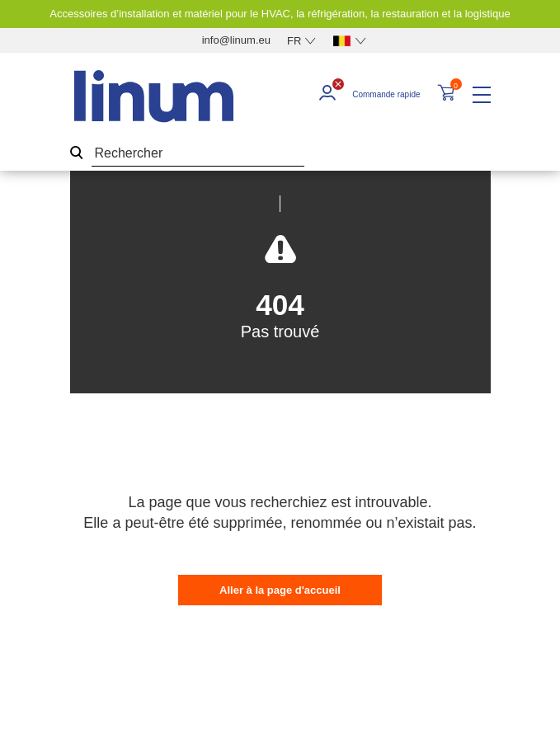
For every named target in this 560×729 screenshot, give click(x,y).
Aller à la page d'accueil (280, 590)
